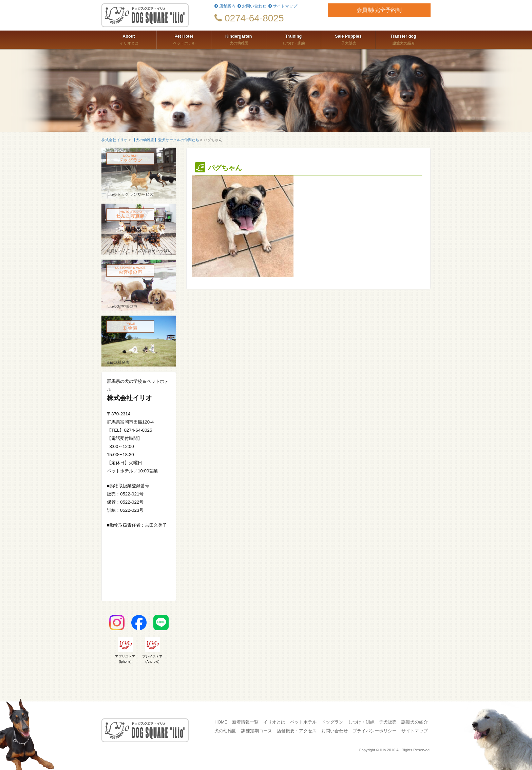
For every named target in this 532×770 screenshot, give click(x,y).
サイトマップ (283, 6)
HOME (221, 722)
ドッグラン (332, 722)
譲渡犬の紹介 (403, 39)
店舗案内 (225, 6)
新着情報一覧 (245, 722)
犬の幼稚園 (239, 39)
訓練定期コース (257, 731)
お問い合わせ (252, 6)
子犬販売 (348, 39)
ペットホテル (184, 39)
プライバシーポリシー (375, 731)
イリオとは (129, 39)
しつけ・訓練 (293, 39)
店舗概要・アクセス (297, 731)
